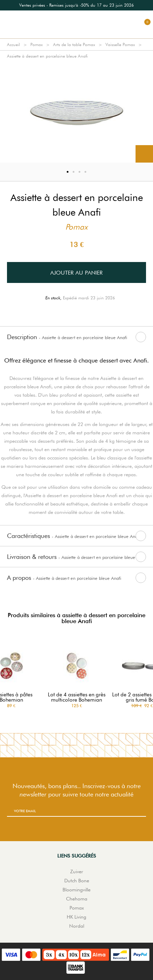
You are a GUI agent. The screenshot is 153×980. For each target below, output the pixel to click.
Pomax (37, 44)
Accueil (13, 44)
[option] (76, 5)
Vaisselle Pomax (120, 44)
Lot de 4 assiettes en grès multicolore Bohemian (77, 697)
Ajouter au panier (76, 273)
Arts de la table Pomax (74, 44)
